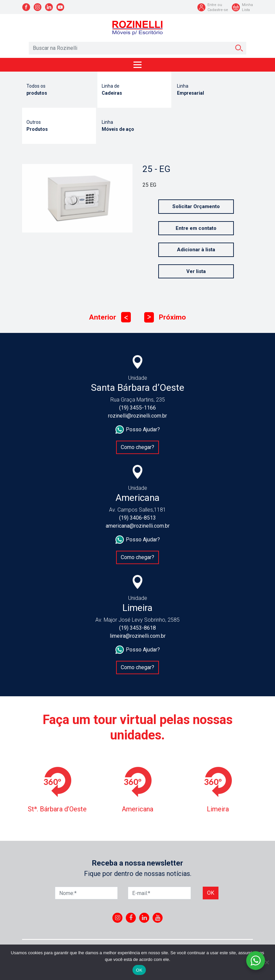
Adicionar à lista (196, 250)
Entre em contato (196, 228)
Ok (211, 893)
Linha (210, 90)
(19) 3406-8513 (137, 518)
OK (139, 970)
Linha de (134, 90)
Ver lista (196, 271)
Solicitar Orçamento (196, 206)
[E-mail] (159, 893)
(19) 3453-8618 (137, 628)
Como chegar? (137, 447)
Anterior (110, 317)
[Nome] (86, 893)
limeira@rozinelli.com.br (138, 636)
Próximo (165, 317)
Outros (59, 126)
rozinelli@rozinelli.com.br (137, 416)
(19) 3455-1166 (137, 408)
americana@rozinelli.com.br (138, 526)
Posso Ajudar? (138, 430)
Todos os (59, 90)
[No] (267, 962)
